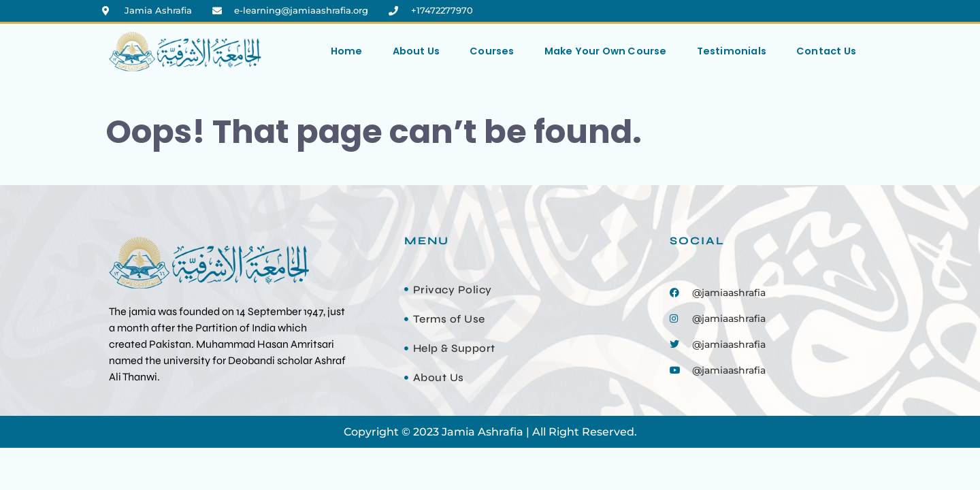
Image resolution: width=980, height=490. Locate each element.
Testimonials (732, 51)
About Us (416, 51)
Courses (492, 51)
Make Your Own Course (606, 51)
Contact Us (826, 51)
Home (347, 51)
